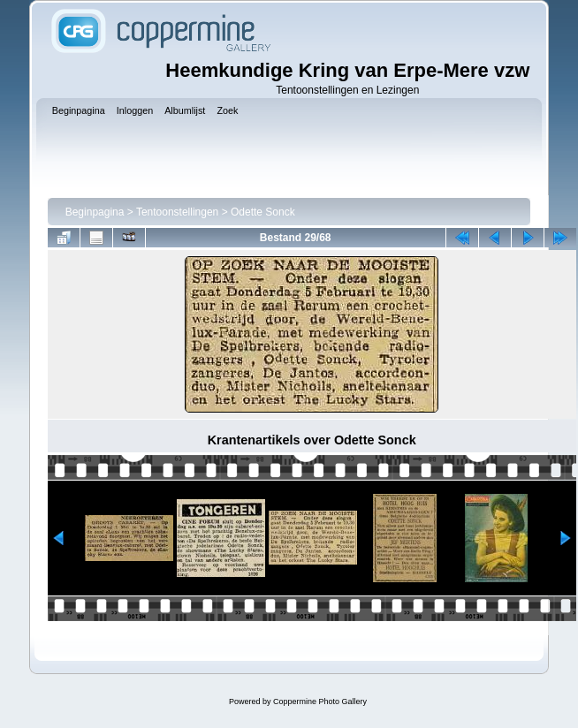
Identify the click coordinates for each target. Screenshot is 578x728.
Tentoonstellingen (177, 212)
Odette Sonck (263, 212)
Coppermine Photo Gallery (320, 701)
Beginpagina (95, 212)
